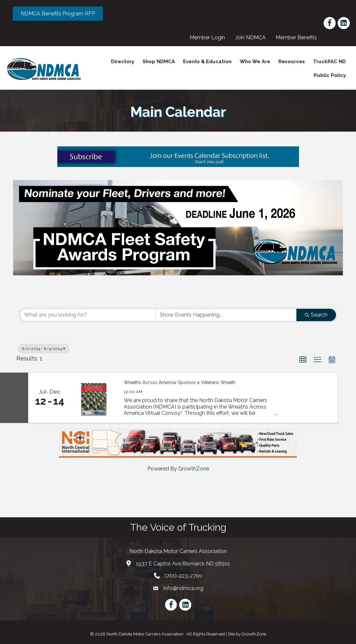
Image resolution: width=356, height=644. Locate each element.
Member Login (207, 37)
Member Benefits (296, 37)
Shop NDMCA (158, 62)
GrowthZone (194, 469)
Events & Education (207, 62)
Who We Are (255, 62)
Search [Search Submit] (316, 314)
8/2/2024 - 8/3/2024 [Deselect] (44, 348)
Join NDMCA (250, 37)
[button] (303, 359)
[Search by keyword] (88, 315)
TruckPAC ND (329, 62)
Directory (122, 62)
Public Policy (329, 75)
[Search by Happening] (226, 315)
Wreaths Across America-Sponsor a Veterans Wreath (180, 382)
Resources (291, 62)
